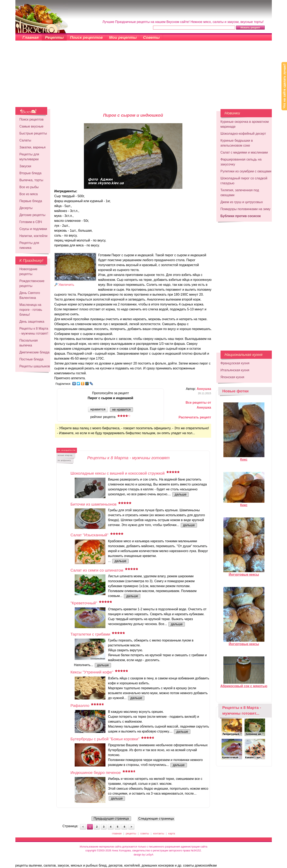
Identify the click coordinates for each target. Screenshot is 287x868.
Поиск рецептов (86, 37)
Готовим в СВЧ (31, 222)
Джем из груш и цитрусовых (242, 202)
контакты (159, 833)
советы (145, 833)
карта (172, 833)
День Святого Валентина (30, 295)
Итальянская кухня (235, 370)
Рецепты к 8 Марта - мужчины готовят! (34, 331)
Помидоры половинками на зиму (246, 209)
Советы (151, 37)
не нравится (121, 410)
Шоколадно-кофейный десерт (243, 134)
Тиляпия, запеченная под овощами (240, 193)
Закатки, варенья (33, 147)
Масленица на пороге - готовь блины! (31, 310)
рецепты (131, 833)
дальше (181, 494)
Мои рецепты (123, 37)
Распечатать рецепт (195, 417)
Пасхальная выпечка (29, 343)
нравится (98, 409)
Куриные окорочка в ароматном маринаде (245, 124)
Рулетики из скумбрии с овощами (246, 171)
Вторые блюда (31, 173)
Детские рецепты (33, 215)
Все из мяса (29, 194)
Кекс (244, 458)
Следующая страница (156, 818)
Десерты (26, 208)
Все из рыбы (29, 187)
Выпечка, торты (31, 180)
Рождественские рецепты (32, 283)
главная (117, 833)
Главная (31, 37)
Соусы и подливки (33, 229)
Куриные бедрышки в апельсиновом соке (237, 143)
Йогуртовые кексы (244, 573)
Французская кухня (235, 363)
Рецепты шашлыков (35, 366)
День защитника (32, 322)
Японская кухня (232, 377)
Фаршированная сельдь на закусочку (241, 162)
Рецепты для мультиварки (29, 157)
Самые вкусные (31, 126)
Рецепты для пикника (29, 245)
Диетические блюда (35, 352)
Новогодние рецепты (29, 272)
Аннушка (204, 389)
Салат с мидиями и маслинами (244, 152)
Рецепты (54, 37)
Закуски (25, 166)
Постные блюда (31, 359)
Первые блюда (31, 201)
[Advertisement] (144, 76)
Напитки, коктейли (34, 236)
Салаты (25, 140)
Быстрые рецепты (33, 133)
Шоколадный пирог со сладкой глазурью (244, 181)
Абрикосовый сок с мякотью (244, 684)
